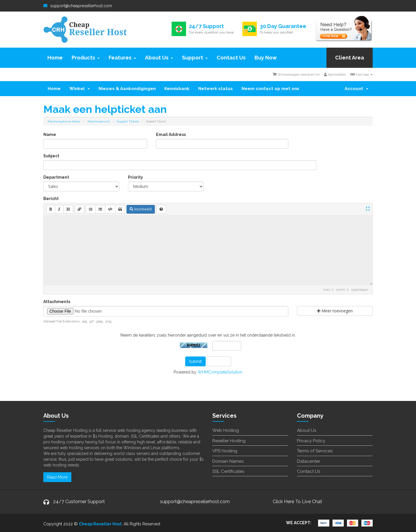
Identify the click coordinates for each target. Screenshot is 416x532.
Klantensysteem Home (64, 121)
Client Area (350, 58)
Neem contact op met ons (270, 89)
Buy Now (266, 58)
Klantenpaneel (99, 121)
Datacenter (309, 461)
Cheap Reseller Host (100, 524)
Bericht (51, 199)
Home (55, 58)
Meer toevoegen (335, 311)
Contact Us (231, 58)
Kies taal (362, 74)
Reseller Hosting (229, 441)
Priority (135, 177)
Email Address (171, 135)
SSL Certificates (228, 471)
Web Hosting (226, 430)
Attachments (57, 302)
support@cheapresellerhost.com (78, 6)
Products (86, 58)
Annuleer (219, 361)
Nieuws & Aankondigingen (127, 89)
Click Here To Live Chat (297, 502)
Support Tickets (128, 121)
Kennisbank (177, 89)
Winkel (80, 89)
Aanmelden (335, 74)
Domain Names (228, 461)
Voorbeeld (141, 209)
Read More (57, 477)
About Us (159, 58)
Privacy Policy (311, 441)
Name (50, 135)
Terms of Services (315, 451)
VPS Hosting (225, 451)
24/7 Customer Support (79, 502)
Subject (51, 156)
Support (195, 58)
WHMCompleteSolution (220, 372)
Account (356, 89)
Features (122, 58)
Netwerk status (216, 89)
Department (56, 177)
